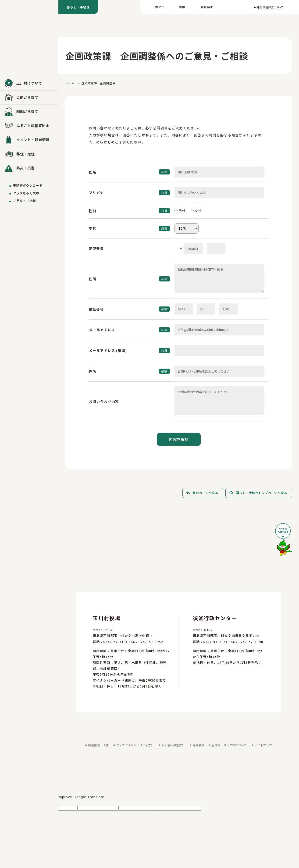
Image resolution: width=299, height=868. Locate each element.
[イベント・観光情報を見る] (29, 140)
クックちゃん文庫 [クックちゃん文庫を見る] (26, 193)
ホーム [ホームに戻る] (70, 83)
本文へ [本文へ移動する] (160, 7)
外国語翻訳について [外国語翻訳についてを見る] (270, 7)
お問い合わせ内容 (104, 401)
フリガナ (96, 193)
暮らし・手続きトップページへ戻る (262, 493)
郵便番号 (96, 249)
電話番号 (96, 309)
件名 (93, 371)
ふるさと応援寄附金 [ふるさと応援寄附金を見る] (33, 126)
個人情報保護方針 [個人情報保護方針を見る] (173, 745)
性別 (93, 211)
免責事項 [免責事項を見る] (198, 745)
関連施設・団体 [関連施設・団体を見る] (98, 745)
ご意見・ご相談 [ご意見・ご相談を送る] (25, 201)
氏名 (93, 172)
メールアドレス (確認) (108, 350)
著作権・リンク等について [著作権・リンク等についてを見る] (229, 745)
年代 (93, 228)
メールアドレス (102, 330)
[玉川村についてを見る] (29, 83)
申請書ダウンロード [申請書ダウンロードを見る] (28, 185)
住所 (93, 279)
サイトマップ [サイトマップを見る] (263, 745)
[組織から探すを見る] (29, 112)
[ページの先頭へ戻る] (284, 541)
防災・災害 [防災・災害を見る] (26, 168)
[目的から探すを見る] (29, 98)
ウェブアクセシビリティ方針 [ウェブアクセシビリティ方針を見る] (135, 745)
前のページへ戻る (205, 493)
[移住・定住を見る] (29, 154)
